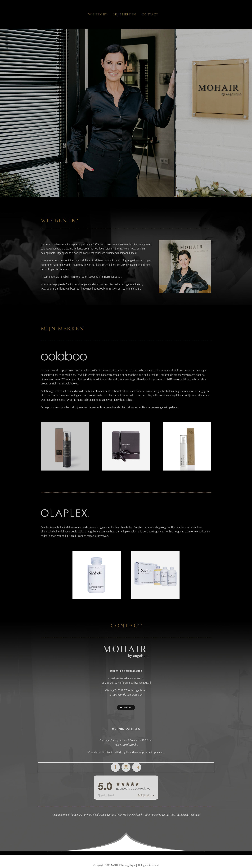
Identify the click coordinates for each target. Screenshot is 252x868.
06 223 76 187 (109, 683)
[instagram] (126, 767)
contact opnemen (153, 752)
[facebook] (115, 767)
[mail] (137, 767)
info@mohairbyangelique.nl (135, 683)
